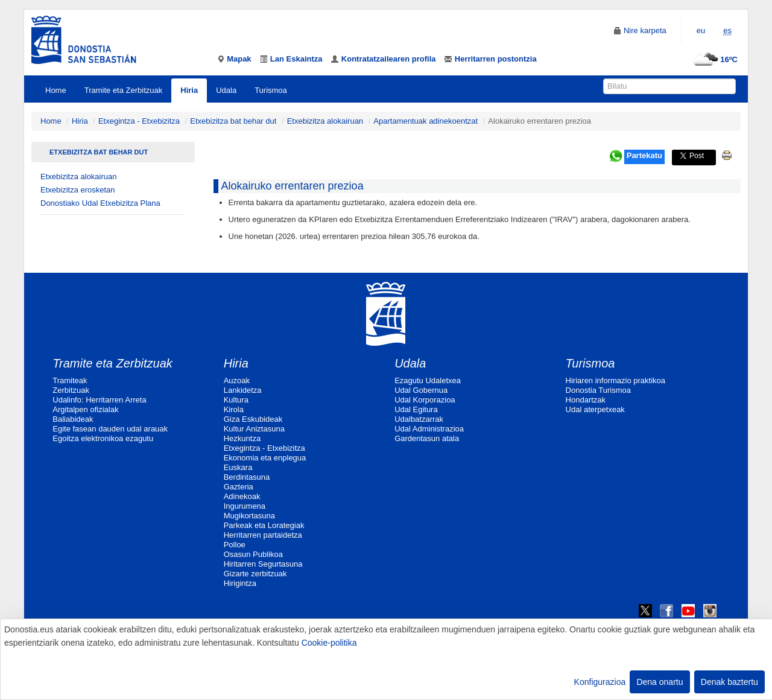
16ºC (714, 59)
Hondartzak (586, 400)
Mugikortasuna (249, 516)
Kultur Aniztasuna (254, 429)
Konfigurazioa (600, 682)
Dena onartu (660, 682)
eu (701, 30)
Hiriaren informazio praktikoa (615, 380)
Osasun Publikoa (253, 554)
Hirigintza (240, 583)
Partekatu (644, 155)
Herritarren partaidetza (263, 535)
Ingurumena (245, 506)
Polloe (235, 545)
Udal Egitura (416, 409)
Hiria (189, 90)
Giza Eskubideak (253, 419)
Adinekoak (242, 496)
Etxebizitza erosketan (78, 190)
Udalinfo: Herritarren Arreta (99, 400)
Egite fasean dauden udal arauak (110, 429)
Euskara (238, 467)
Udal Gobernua (421, 390)
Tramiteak (70, 380)
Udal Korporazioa (425, 400)
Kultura (236, 400)
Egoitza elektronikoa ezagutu (103, 438)
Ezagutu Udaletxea (428, 380)
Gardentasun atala (427, 438)
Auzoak (237, 380)
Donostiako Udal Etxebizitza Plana (100, 203)
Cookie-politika (329, 643)
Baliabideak (73, 419)
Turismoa (271, 90)
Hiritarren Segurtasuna (263, 564)
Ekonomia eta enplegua (265, 458)
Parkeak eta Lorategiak (264, 525)
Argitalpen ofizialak (85, 409)
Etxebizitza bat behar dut (233, 121)
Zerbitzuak (71, 390)
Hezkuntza (242, 438)
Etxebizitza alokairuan (325, 121)
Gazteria (239, 487)
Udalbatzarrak (419, 419)
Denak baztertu (729, 682)
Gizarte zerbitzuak (255, 574)
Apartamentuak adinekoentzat (426, 121)
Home (56, 90)
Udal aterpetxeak (595, 409)
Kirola (234, 409)
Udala (226, 90)
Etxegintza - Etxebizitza (139, 121)
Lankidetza (243, 390)
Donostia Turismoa (598, 390)
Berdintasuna (247, 477)
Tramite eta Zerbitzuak (124, 90)
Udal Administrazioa (429, 429)
